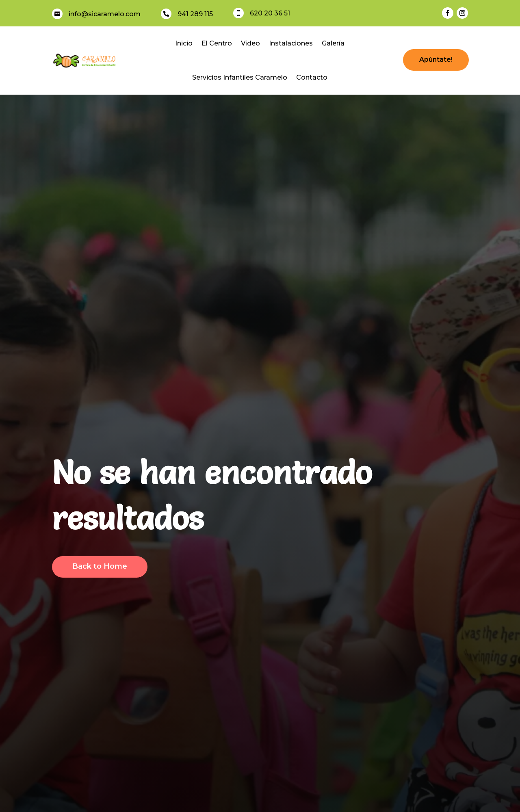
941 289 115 (195, 14)
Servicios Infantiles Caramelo (240, 77)
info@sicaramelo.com (105, 14)
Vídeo (250, 43)
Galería (333, 43)
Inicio (184, 43)
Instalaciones (291, 43)
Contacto (312, 77)
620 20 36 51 (270, 13)
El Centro (217, 43)
